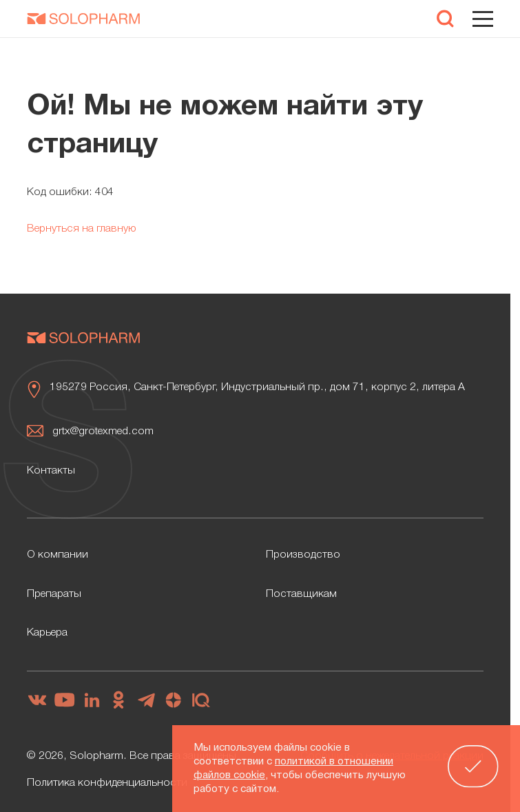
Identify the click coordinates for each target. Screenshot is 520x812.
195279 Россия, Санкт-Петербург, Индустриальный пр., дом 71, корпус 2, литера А (257, 387)
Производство (303, 555)
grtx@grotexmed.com (103, 432)
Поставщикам (301, 594)
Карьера (47, 633)
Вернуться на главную (82, 229)
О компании (58, 555)
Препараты (54, 594)
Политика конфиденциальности (107, 783)
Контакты (51, 471)
